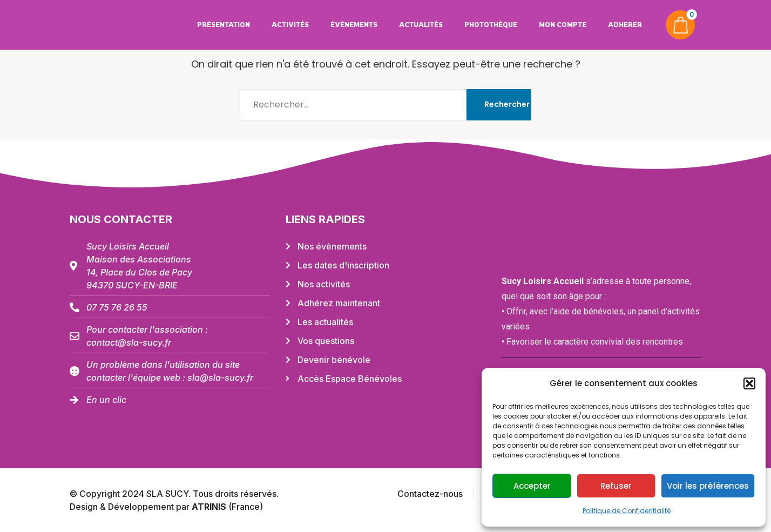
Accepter (532, 486)
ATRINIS (210, 507)
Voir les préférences (708, 486)
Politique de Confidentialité (627, 511)
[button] (749, 383)
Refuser (616, 486)
